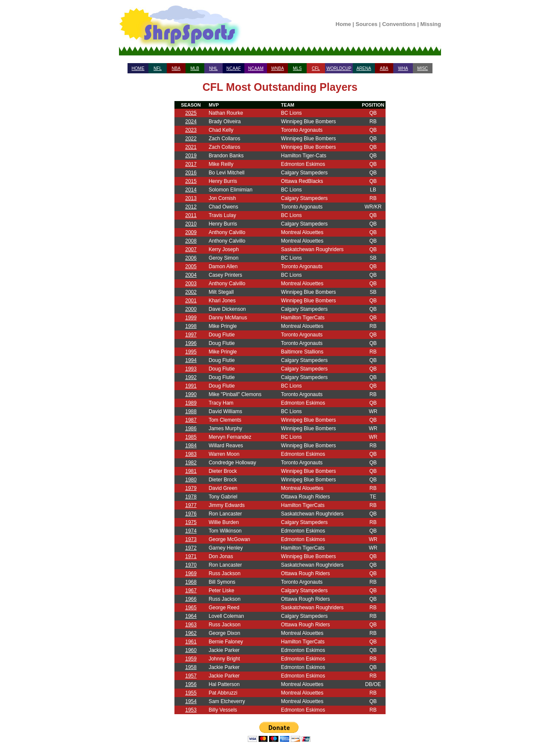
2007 (191, 249)
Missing (431, 24)
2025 (191, 113)
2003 (191, 284)
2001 (191, 301)
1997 (191, 335)
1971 (191, 556)
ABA (384, 68)
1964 (191, 616)
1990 (191, 394)
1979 (191, 488)
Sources (367, 24)
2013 (191, 198)
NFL (158, 68)
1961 (191, 642)
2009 (191, 232)
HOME (138, 68)
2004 (191, 275)
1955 (191, 693)
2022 (191, 139)
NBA (176, 68)
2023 (191, 130)
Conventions (399, 24)
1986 (191, 429)
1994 (191, 360)
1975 (191, 522)
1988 (191, 411)
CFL (316, 68)
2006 (191, 258)
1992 (191, 377)
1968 (191, 582)
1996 (191, 343)
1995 (191, 352)
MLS (297, 68)
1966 (191, 599)
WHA (403, 68)
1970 (191, 565)
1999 (191, 318)
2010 (191, 224)
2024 (191, 122)
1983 (191, 454)
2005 (191, 266)
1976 (191, 514)
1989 (191, 403)
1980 (191, 480)
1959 (191, 659)
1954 (191, 701)
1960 (191, 650)
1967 (191, 591)
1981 (191, 471)
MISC (422, 68)
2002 (191, 292)
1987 (191, 420)
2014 (191, 190)
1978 (191, 497)
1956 (191, 684)
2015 (191, 181)
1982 (191, 463)
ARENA (364, 68)
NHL (213, 68)
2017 (191, 164)
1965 (191, 608)
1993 (191, 369)
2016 (191, 173)
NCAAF (234, 68)
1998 (191, 326)
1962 (191, 633)
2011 (191, 215)
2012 (191, 207)
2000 (191, 309)
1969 (191, 573)
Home (343, 24)
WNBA (278, 68)
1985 (191, 437)
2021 (191, 147)
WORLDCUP (339, 68)
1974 (191, 531)
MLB (195, 68)
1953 (191, 710)
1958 (191, 667)
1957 (191, 676)
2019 (191, 156)
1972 (191, 548)
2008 (191, 241)
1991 (191, 386)
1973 (191, 539)
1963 (191, 625)
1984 (191, 446)
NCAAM (256, 68)
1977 (191, 505)
